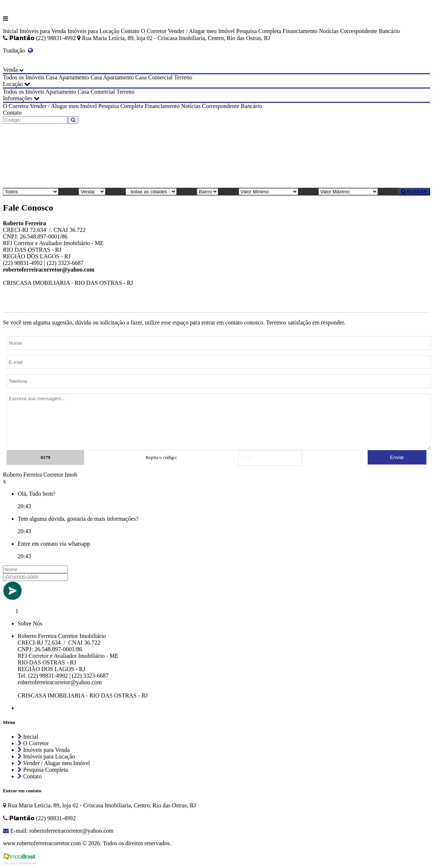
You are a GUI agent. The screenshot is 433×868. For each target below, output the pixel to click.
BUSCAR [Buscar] (414, 192)
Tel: (23, 676)
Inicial (10, 31)
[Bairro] (208, 192)
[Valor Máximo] (348, 192)
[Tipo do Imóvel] (31, 192)
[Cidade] (151, 192)
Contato (130, 31)
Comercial (160, 77)
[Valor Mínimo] (268, 192)
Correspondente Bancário (370, 31)
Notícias (329, 31)
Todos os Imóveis (24, 77)
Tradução (18, 51)
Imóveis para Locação (93, 31)
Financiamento (300, 31)
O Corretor (154, 31)
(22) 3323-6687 (65, 263)
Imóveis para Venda (43, 31)
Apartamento (74, 77)
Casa (52, 77)
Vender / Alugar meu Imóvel (201, 31)
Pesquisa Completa (259, 31)
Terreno (183, 77)
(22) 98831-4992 (23, 263)
